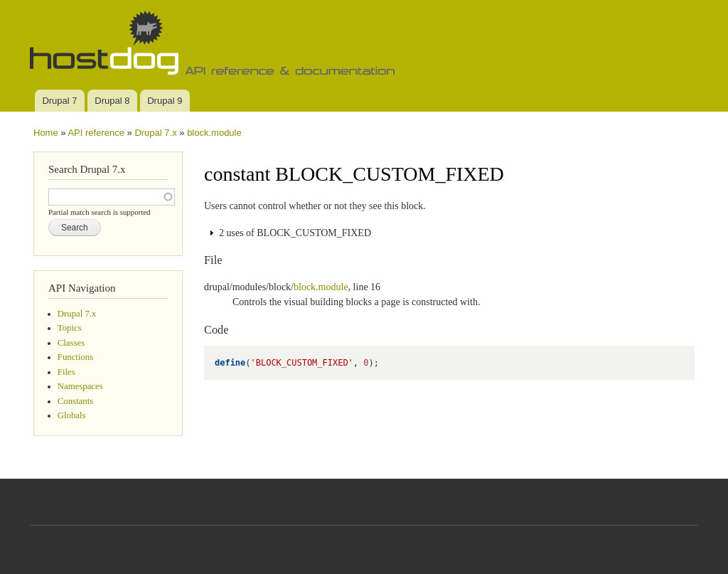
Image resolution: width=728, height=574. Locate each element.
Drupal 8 (112, 101)
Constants (75, 401)
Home (46, 133)
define (230, 363)
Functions (75, 357)
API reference (96, 133)
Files (66, 372)
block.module (214, 133)
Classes (71, 343)
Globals (72, 415)
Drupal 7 (59, 101)
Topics (70, 328)
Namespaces (80, 386)
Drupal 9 (165, 101)
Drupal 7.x (155, 133)
